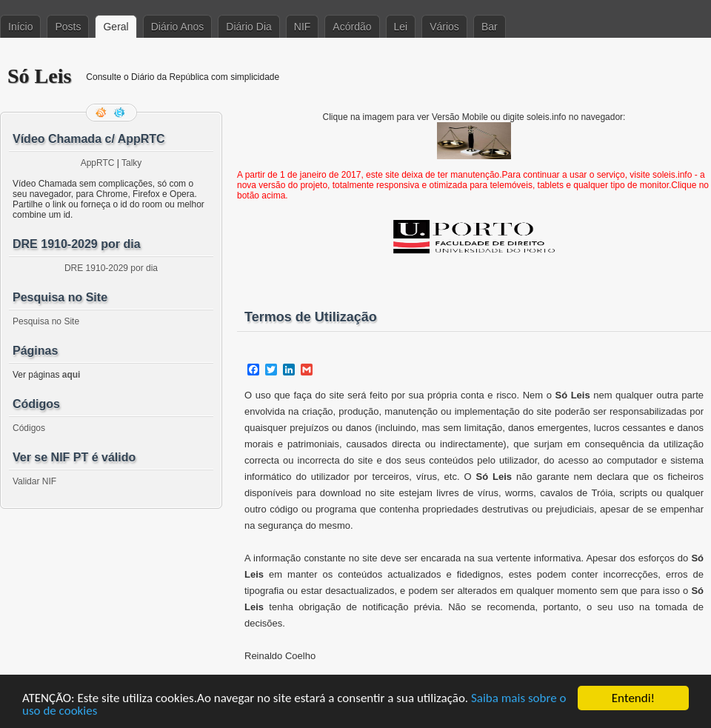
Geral (116, 27)
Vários (444, 27)
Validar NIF (34, 481)
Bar (490, 27)
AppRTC (98, 163)
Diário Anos (178, 27)
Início (20, 27)
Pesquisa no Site (46, 321)
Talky (131, 163)
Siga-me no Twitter (121, 113)
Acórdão (352, 27)
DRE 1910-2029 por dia (111, 268)
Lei (401, 27)
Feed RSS (102, 113)
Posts (68, 27)
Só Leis (39, 76)
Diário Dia (248, 27)
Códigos (29, 428)
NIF (303, 27)
